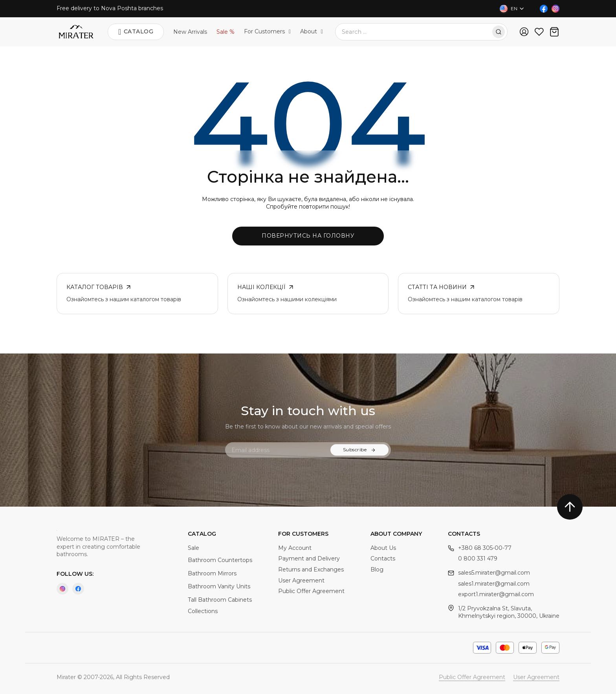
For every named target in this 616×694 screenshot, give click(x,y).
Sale (193, 548)
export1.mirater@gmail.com (496, 594)
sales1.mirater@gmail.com (494, 584)
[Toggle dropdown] (290, 32)
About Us (383, 548)
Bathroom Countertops (220, 560)
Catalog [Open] (136, 32)
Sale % (225, 32)
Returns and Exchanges (311, 569)
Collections (203, 611)
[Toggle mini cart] (554, 32)
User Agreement (301, 580)
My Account (295, 548)
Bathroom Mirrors (212, 573)
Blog (377, 569)
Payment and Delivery (309, 558)
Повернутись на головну (308, 236)
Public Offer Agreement (311, 591)
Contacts (383, 558)
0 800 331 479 (478, 558)
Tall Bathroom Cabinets (220, 600)
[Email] (281, 450)
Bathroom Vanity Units (219, 586)
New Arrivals (190, 32)
